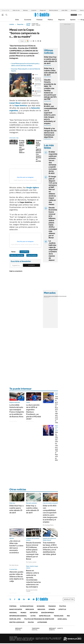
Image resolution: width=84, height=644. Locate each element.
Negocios (61, 20)
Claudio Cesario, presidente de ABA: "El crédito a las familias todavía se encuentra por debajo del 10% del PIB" (50, 89)
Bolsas (51, 296)
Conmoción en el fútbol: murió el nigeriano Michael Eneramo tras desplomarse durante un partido (40, 151)
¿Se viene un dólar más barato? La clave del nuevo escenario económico (16, 547)
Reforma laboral (54, 10)
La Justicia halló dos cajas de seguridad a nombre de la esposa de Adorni (53, 251)
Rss (68, 616)
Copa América (21, 105)
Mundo (23, 613)
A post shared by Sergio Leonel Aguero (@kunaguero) (26, 244)
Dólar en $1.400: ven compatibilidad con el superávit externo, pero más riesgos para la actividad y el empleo (50, 114)
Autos (33, 616)
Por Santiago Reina (48, 525)
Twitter (10, 599)
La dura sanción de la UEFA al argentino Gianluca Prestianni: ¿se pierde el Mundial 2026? (34, 412)
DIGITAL (19, 629)
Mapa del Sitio (15, 619)
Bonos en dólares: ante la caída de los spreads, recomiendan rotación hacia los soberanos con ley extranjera (33, 579)
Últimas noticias (27, 606)
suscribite (74, 15)
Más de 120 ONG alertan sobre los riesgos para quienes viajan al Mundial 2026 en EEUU (58, 446)
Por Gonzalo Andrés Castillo (32, 591)
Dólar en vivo (16, 10)
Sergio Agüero (33, 187)
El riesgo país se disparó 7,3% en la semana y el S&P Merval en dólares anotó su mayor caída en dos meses (53, 190)
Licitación (34, 10)
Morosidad (74, 10)
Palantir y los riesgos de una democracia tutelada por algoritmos (50, 133)
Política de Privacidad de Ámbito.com (39, 619)
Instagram (19, 599)
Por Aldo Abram (14, 565)
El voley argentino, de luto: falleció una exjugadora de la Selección (23, 147)
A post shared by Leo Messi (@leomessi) (25, 180)
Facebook (15, 599)
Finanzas (39, 20)
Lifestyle (62, 609)
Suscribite (31, 265)
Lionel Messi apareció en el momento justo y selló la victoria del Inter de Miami (25, 64)
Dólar (17, 20)
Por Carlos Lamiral (31, 562)
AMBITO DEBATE (56, 629)
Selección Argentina (17, 255)
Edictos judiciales (17, 622)
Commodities (57, 296)
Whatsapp (34, 599)
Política (50, 20)
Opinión (73, 20)
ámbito (12, 24)
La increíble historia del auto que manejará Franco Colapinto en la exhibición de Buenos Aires (17, 411)
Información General (18, 616)
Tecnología (59, 616)
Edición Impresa (48, 613)
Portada (13, 606)
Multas (31, 622)
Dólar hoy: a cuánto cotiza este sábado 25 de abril (50, 72)
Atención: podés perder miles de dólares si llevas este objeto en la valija (16, 577)
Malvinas (25, 10)
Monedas (47, 296)
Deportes (20, 24)
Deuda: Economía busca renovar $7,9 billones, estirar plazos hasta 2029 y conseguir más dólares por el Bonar (53, 223)
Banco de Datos (16, 609)
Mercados (30, 609)
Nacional (13, 613)
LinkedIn (24, 599)
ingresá (80, 15)
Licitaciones (42, 622)
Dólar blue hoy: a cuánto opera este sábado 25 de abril (50, 60)
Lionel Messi (28, 24)
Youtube (29, 599)
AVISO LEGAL (62, 619)
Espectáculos (45, 616)
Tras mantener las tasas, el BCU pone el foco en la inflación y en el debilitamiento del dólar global (50, 548)
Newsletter (80, 20)
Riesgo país (43, 10)
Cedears (64, 296)
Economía (28, 20)
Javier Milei (64, 10)
